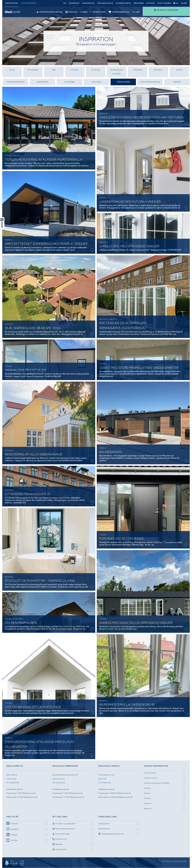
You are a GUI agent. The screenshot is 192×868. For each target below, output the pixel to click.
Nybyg (179, 70)
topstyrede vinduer (150, 82)
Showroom (74, 3)
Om (65, 3)
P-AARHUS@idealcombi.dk (120, 793)
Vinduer (177, 82)
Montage (151, 3)
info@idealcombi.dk (15, 789)
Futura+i (148, 798)
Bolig (12, 70)
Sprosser (96, 82)
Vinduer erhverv (28, 3)
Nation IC (158, 70)
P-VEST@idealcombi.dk (26, 793)
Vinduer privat (12, 3)
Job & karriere (104, 824)
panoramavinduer (16, 82)
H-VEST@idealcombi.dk (28, 797)
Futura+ (147, 793)
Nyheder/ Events (123, 3)
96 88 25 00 (14, 783)
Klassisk (96, 70)
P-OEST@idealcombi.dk (72, 793)
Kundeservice (88, 3)
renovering (43, 82)
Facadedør (33, 70)
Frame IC (148, 804)
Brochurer (139, 3)
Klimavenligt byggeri (116, 72)
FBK (54, 70)
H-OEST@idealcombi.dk (74, 797)
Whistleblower (104, 829)
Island (184, 3)
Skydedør (70, 82)
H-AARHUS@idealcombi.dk (121, 797)
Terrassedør (123, 82)
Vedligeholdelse (105, 3)
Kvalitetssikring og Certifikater (157, 783)
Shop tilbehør (164, 3)
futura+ (75, 70)
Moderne (137, 70)
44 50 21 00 (60, 783)
